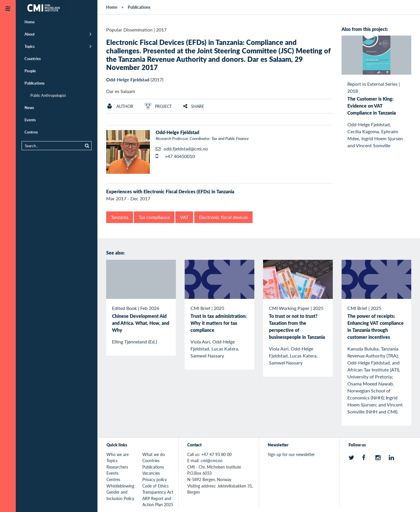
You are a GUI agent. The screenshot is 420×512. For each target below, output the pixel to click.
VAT (184, 217)
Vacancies (151, 473)
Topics (30, 46)
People (30, 71)
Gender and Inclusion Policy (120, 495)
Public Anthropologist (48, 95)
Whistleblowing (120, 486)
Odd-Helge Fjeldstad (128, 79)
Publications (35, 83)
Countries (33, 58)
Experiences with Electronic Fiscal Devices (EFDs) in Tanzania (170, 191)
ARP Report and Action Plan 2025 (158, 502)
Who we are (118, 454)
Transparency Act (158, 492)
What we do (154, 454)
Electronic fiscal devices (223, 217)
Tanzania (120, 217)
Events (30, 120)
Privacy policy (155, 479)
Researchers (117, 467)
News (29, 107)
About (30, 34)
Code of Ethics (155, 486)
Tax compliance (154, 217)
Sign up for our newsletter (291, 454)
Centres (31, 132)
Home (30, 22)
